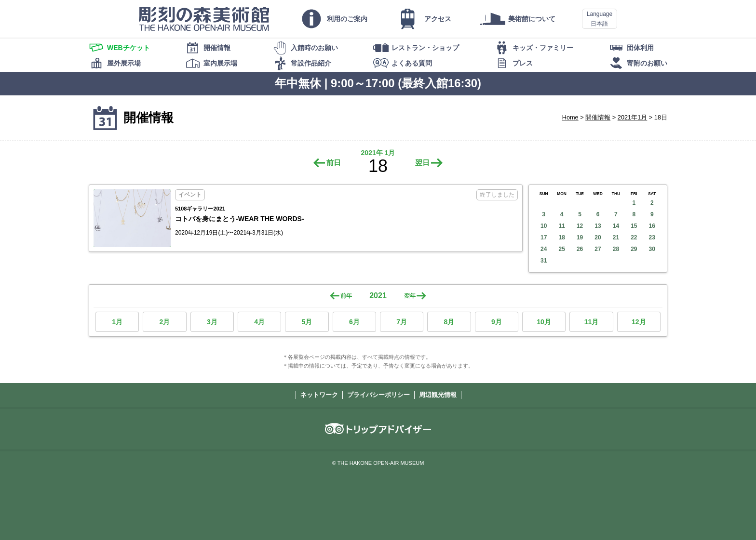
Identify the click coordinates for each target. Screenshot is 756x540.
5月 (307, 322)
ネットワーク (319, 395)
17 (544, 237)
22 (634, 237)
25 (561, 249)
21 (616, 237)
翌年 (410, 296)
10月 (544, 322)
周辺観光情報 (438, 395)
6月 (354, 322)
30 (652, 249)
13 (598, 226)
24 (544, 249)
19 (580, 237)
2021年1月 (632, 117)
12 (580, 226)
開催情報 (598, 117)
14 (616, 226)
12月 (639, 322)
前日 (334, 163)
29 (634, 249)
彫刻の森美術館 (204, 19)
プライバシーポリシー (378, 395)
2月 (165, 322)
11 (561, 226)
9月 (497, 322)
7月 (402, 322)
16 (652, 226)
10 (544, 226)
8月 (449, 322)
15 (634, 226)
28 (616, 249)
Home (570, 117)
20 (598, 237)
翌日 (422, 163)
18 (561, 237)
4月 (259, 322)
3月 (212, 322)
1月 (117, 322)
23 (652, 237)
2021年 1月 (378, 153)
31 (544, 261)
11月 (592, 322)
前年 (346, 296)
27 (598, 249)
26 (580, 249)
